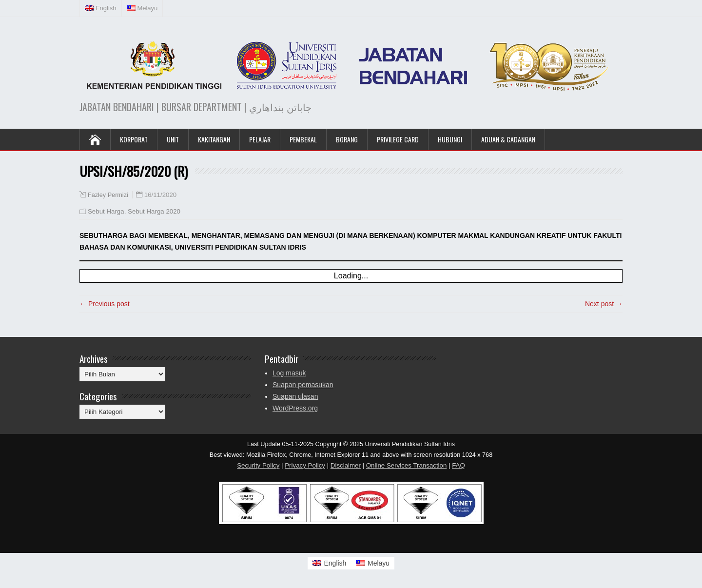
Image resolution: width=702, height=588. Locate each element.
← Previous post (105, 304)
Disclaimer (346, 465)
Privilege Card (398, 139)
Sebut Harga (106, 211)
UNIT (173, 139)
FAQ (458, 465)
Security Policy (258, 465)
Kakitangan (214, 139)
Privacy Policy (305, 465)
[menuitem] (101, 8)
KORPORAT (134, 139)
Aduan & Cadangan (508, 139)
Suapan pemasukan (303, 385)
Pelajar (260, 139)
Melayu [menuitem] (379, 563)
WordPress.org (295, 408)
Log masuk (289, 373)
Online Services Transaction (407, 465)
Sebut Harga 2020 (154, 211)
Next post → (604, 304)
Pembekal (303, 139)
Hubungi (450, 139)
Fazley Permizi (108, 195)
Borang (347, 139)
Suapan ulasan (295, 396)
